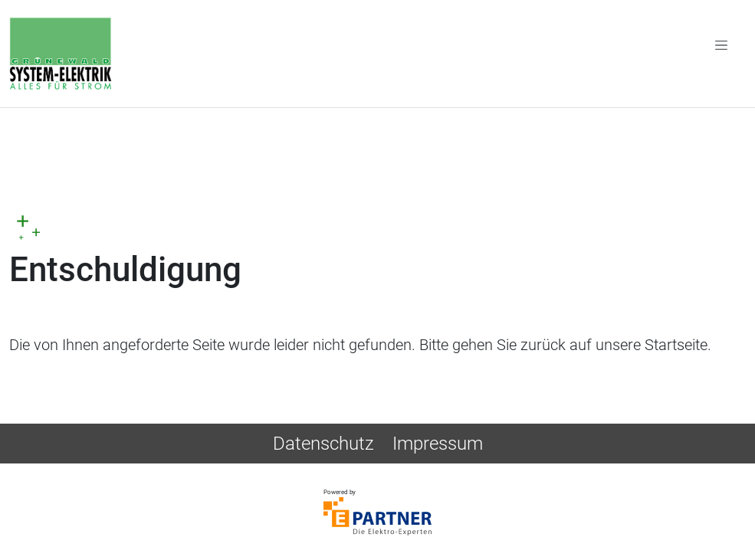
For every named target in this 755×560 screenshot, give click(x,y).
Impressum (438, 444)
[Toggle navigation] (721, 44)
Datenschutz (323, 444)
